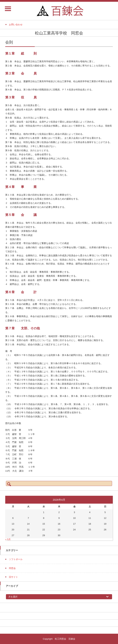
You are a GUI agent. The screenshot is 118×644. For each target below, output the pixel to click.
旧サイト (13, 577)
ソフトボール (16, 559)
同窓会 (12, 568)
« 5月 (8, 539)
